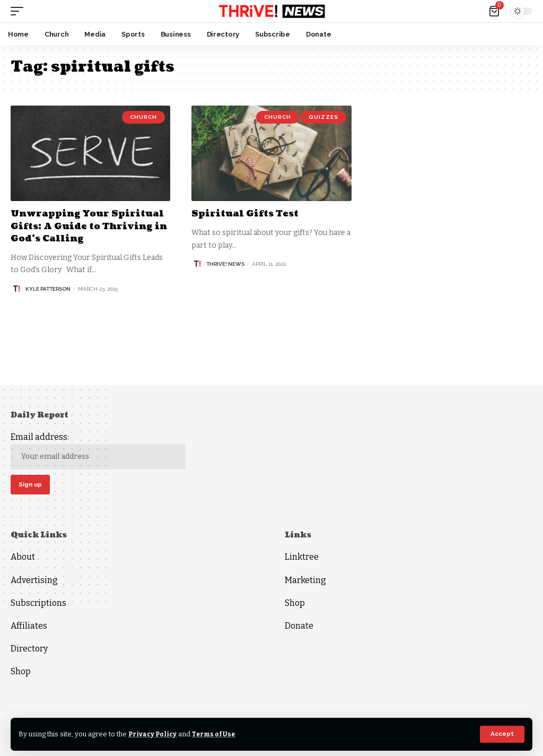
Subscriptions (38, 605)
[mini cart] (495, 11)
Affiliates (29, 627)
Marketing (305, 581)
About (23, 558)
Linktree (302, 558)
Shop (21, 673)
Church (143, 117)
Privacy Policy (154, 734)
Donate (299, 627)
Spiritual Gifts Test (248, 214)
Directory (29, 650)
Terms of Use (217, 734)
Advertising (34, 581)
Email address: (98, 451)
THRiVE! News (225, 264)
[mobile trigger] (20, 11)
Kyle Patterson (48, 289)
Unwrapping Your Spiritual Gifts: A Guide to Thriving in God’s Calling (87, 226)
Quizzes (323, 117)
